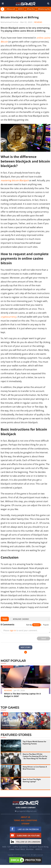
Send (44, 638)
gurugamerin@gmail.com (27, 811)
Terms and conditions (26, 820)
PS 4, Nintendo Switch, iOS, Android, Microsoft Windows (20, 727)
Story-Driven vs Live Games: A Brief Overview (35, 768)
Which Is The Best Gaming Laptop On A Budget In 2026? (22, 695)
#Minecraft (11, 9)
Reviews (38, 22)
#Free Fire (31, 9)
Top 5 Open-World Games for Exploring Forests (34, 743)
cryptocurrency (9, 317)
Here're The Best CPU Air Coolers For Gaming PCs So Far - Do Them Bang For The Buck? (35, 756)
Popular (46, 625)
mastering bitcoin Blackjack (15, 180)
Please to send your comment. (20, 630)
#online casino (21, 619)
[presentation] (10, 619)
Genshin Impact (9, 725)
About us (26, 817)
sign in (13, 630)
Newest (36, 625)
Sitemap (26, 824)
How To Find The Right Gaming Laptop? (32, 780)
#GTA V (21, 9)
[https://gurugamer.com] (26, 803)
